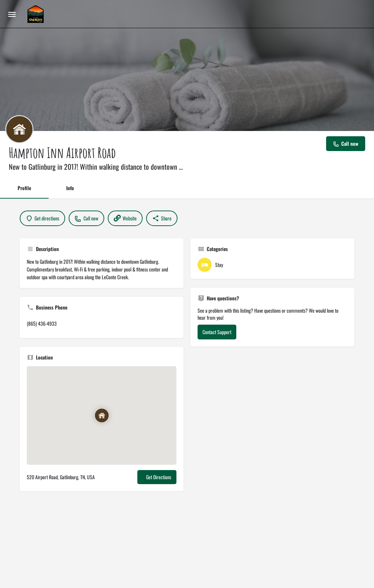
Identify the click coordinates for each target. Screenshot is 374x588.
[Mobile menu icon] (12, 14)
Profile (24, 188)
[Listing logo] (19, 129)
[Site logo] (36, 14)
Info (70, 188)
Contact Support (217, 332)
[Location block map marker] (102, 415)
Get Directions (159, 477)
